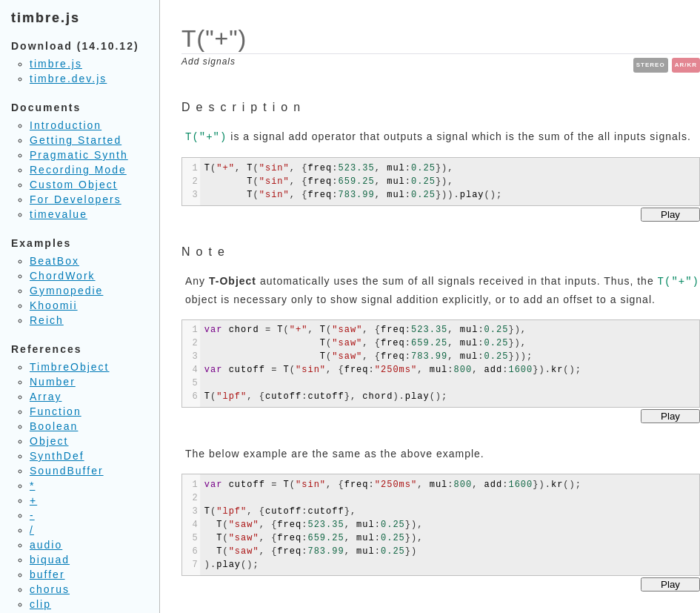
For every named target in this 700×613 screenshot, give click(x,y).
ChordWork (63, 276)
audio (46, 545)
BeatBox (54, 261)
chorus (50, 589)
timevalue (59, 214)
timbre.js (56, 64)
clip (40, 604)
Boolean (54, 426)
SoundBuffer (67, 471)
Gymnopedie (66, 291)
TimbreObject (70, 367)
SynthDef (57, 456)
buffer (47, 574)
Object (49, 441)
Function (56, 411)
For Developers (76, 199)
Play (670, 215)
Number (53, 382)
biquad (50, 560)
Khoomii (54, 305)
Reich (47, 320)
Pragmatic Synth (79, 155)
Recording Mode (78, 170)
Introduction (66, 125)
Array (46, 397)
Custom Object (74, 185)
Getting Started (76, 140)
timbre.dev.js (68, 79)
